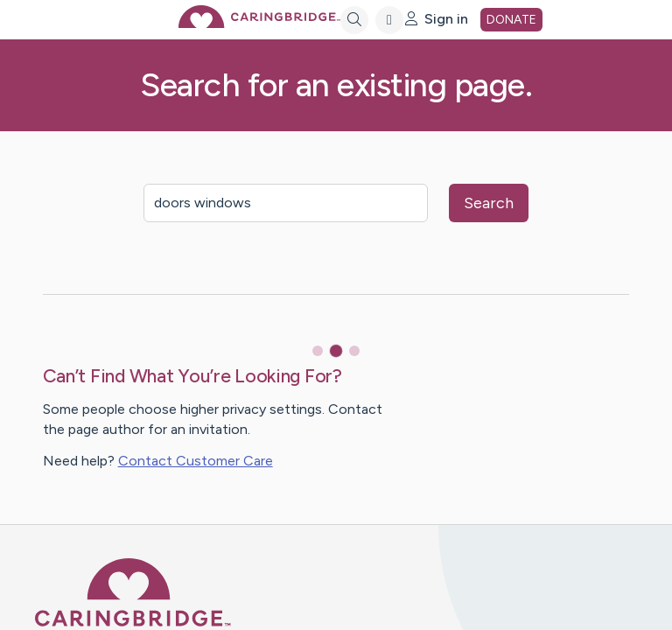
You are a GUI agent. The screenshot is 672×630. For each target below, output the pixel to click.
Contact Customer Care (196, 461)
